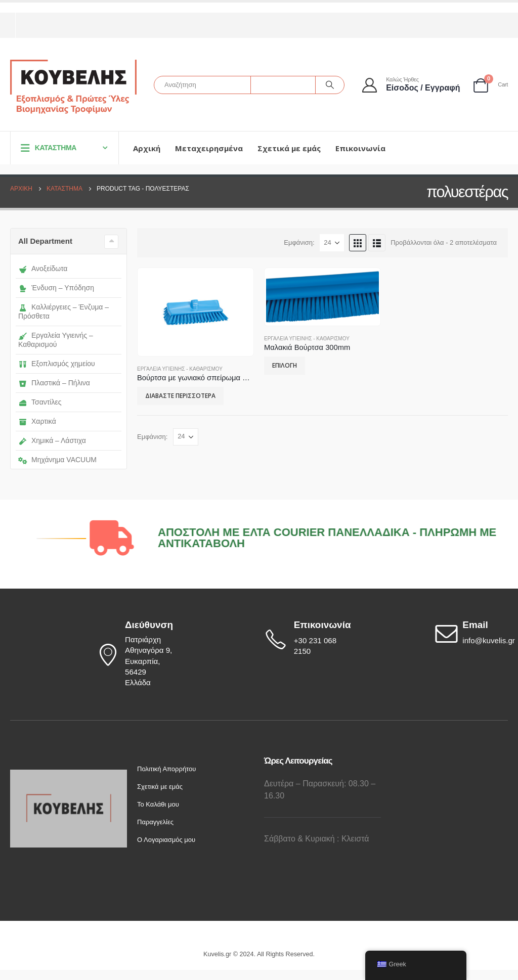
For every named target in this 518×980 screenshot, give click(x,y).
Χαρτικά (37, 421)
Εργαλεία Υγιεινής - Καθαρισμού (180, 369)
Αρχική (147, 148)
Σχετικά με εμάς (289, 148)
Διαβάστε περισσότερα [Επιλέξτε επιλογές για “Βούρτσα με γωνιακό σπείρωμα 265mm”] (180, 396)
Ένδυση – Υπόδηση (56, 288)
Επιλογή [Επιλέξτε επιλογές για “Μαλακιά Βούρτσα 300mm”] (285, 365)
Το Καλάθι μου (158, 804)
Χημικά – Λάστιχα (52, 440)
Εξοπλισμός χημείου (57, 364)
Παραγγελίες (155, 822)
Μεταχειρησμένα (209, 148)
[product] (195, 312)
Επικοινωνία (360, 148)
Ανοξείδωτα (43, 269)
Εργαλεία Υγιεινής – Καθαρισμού (56, 340)
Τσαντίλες (40, 402)
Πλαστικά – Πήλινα (54, 383)
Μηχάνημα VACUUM (57, 460)
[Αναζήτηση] (330, 85)
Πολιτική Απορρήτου (166, 769)
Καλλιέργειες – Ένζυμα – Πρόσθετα (63, 311)
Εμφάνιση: (299, 242)
